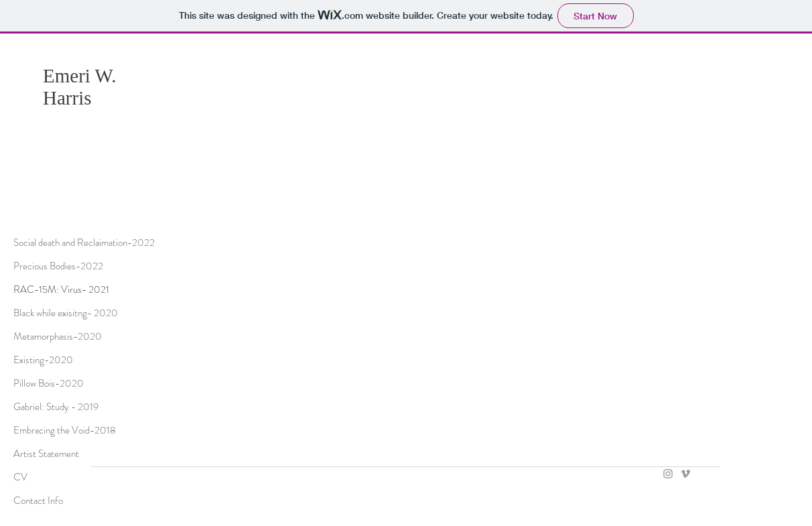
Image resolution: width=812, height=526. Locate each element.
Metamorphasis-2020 (58, 336)
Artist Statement (46, 454)
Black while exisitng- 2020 (66, 313)
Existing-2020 (43, 360)
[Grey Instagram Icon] (668, 474)
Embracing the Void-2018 (65, 430)
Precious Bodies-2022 (58, 266)
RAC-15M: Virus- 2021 (61, 289)
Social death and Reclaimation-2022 (83, 243)
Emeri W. (80, 76)
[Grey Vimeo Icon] (685, 474)
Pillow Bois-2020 (49, 383)
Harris (67, 98)
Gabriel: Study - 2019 (56, 407)
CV (20, 477)
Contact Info (38, 501)
